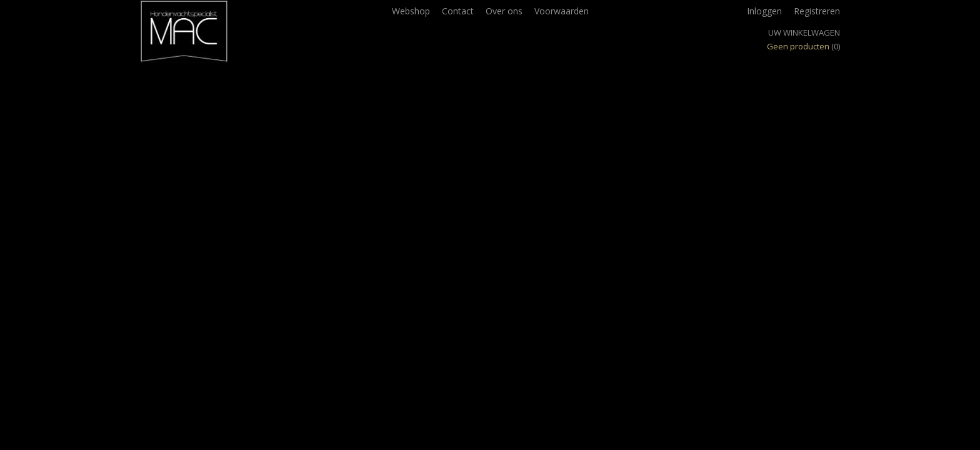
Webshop (411, 11)
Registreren (817, 11)
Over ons (504, 11)
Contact (458, 11)
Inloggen (764, 11)
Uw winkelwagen (804, 32)
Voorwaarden (562, 11)
